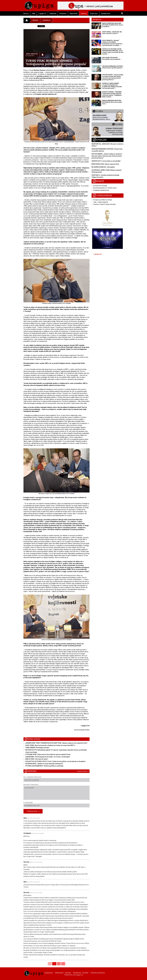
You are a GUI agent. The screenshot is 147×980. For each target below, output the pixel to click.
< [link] (50, 964)
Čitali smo (94, 13)
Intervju (84, 13)
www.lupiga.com (78, 975)
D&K (34, 13)
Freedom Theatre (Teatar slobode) (104, 204)
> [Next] (63, 964)
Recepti (98, 181)
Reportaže (73, 13)
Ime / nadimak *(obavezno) (57, 779)
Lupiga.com (98, 254)
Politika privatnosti (98, 973)
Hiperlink (53, 13)
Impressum (49, 973)
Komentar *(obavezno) (57, 792)
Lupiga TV (42, 13)
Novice (26, 13)
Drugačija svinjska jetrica (101, 190)
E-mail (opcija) (57, 804)
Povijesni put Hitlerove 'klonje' (103, 200)
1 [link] (54, 964)
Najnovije (97, 20)
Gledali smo (106, 13)
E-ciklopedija (102, 196)
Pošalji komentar (33, 811)
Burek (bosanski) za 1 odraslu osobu (105, 188)
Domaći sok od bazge (100, 186)
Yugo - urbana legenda (101, 202)
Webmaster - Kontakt (63, 973)
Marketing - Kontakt (81, 973)
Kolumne (63, 13)
